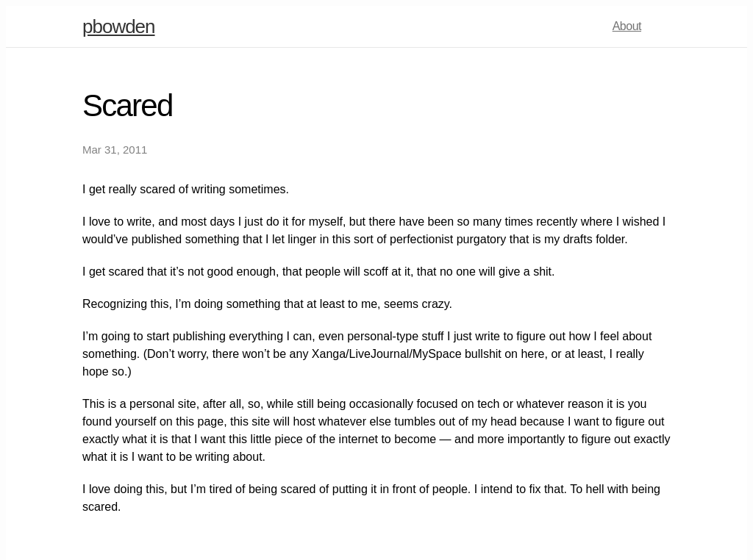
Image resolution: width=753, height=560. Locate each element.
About (627, 26)
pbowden (119, 26)
